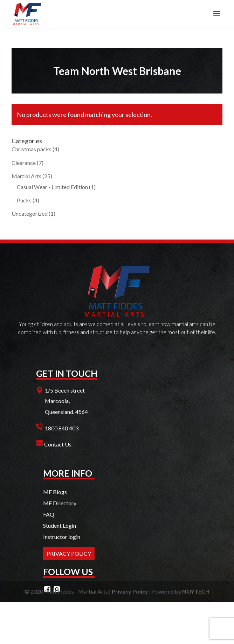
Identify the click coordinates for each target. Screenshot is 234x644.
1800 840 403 (62, 428)
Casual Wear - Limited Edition (52, 187)
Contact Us (58, 444)
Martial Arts (26, 176)
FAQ (49, 514)
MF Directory (60, 503)
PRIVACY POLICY (69, 553)
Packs (24, 200)
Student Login (60, 525)
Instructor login (62, 537)
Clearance (24, 163)
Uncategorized (30, 213)
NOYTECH (196, 591)
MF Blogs (55, 492)
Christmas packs (32, 149)
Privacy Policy (130, 591)
